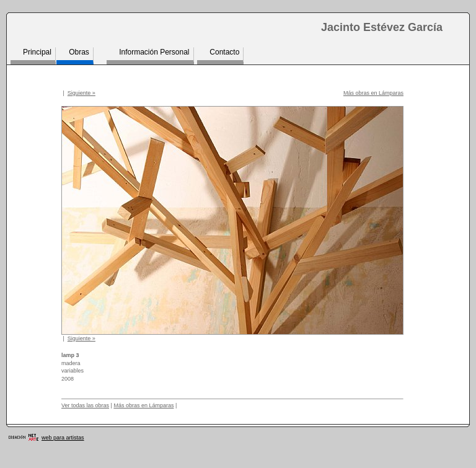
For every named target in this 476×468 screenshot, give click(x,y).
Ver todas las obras (85, 405)
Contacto (224, 52)
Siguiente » (82, 93)
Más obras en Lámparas (373, 93)
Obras (79, 52)
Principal (37, 52)
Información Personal (154, 52)
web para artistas (63, 438)
